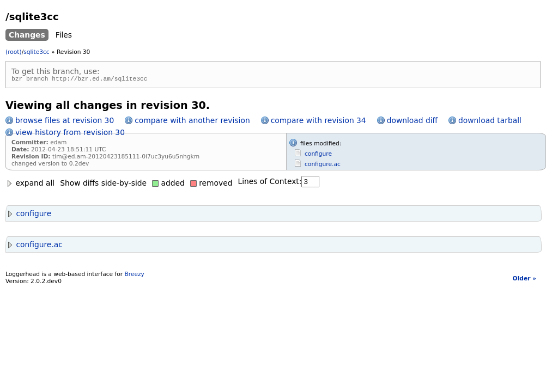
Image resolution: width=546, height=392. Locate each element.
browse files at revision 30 (65, 122)
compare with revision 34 (318, 122)
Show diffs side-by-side (103, 185)
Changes (27, 35)
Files (64, 35)
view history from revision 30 (70, 134)
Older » (524, 280)
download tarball (490, 122)
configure (318, 155)
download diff (412, 122)
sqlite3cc (36, 52)
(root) (14, 52)
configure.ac (323, 166)
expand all (30, 185)
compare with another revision (192, 122)
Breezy (134, 276)
